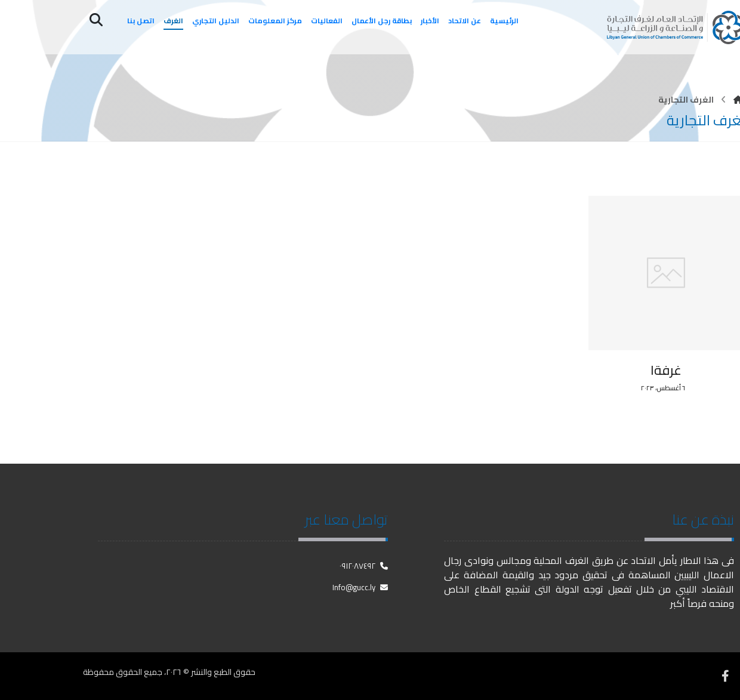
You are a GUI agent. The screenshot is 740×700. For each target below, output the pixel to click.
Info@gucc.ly (360, 587)
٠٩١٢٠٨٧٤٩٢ (364, 566)
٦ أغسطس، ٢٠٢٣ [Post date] (663, 388)
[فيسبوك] (725, 676)
